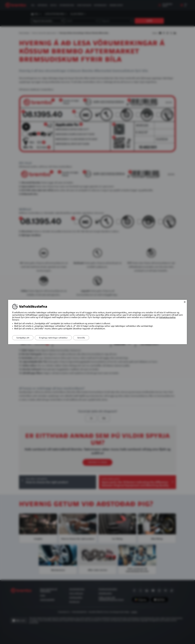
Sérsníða (81, 338)
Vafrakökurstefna (167, 317)
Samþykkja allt (23, 338)
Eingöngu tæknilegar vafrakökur (53, 338)
